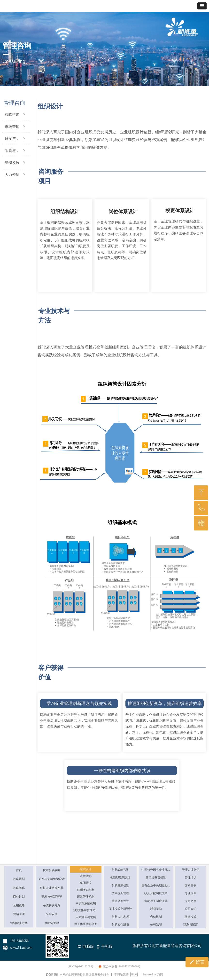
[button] (202, 6)
